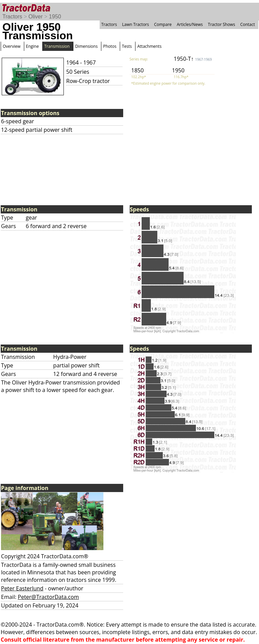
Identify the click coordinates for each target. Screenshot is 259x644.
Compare (163, 24)
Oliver (35, 17)
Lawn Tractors (136, 24)
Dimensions (86, 46)
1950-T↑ (193, 59)
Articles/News (190, 24)
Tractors (12, 17)
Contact (248, 24)
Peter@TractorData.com (48, 597)
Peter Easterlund (22, 588)
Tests (127, 46)
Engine (32, 46)
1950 (55, 17)
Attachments (149, 46)
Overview (12, 46)
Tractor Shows (221, 24)
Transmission (57, 46)
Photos (110, 46)
